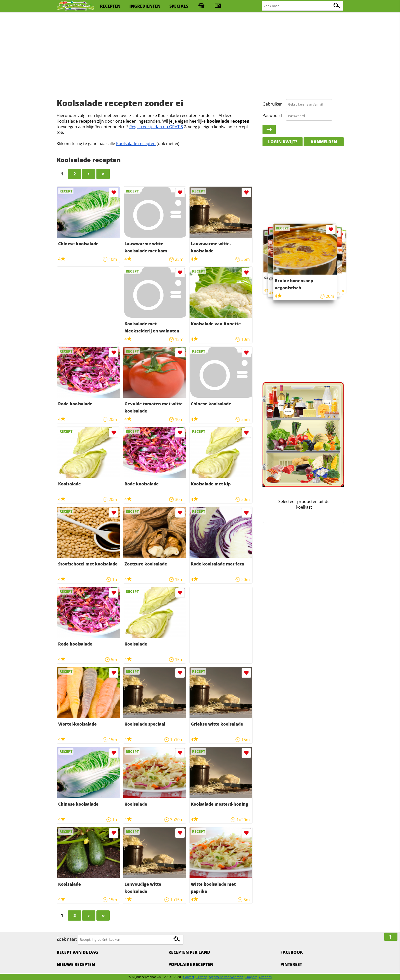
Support (251, 977)
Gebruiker (272, 104)
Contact (189, 977)
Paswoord (272, 115)
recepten (110, 6)
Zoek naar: (67, 939)
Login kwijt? (283, 142)
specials (179, 6)
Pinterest (291, 964)
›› (103, 174)
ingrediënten (145, 6)
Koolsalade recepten (136, 144)
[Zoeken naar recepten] (303, 6)
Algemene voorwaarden (226, 977)
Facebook (292, 952)
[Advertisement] (200, 54)
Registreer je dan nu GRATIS (156, 127)
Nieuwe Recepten (76, 964)
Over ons (265, 977)
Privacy (202, 977)
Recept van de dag (77, 952)
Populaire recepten (191, 964)
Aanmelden (324, 142)
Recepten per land (189, 952)
